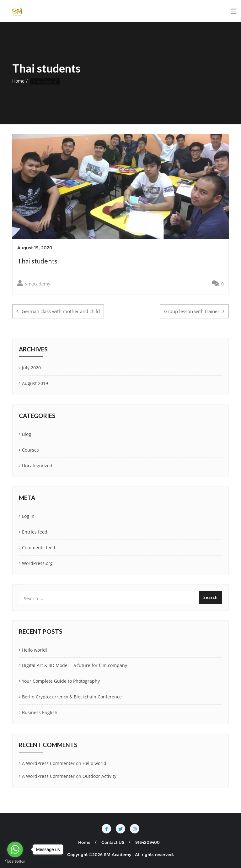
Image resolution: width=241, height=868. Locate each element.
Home (18, 81)
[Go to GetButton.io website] (15, 862)
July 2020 (31, 368)
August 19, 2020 (35, 248)
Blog (27, 434)
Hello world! (35, 650)
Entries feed (35, 532)
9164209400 (147, 842)
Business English (40, 712)
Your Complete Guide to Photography (61, 681)
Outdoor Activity (99, 776)
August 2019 (35, 383)
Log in (28, 516)
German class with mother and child (61, 311)
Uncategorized (37, 466)
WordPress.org (37, 563)
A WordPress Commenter (48, 763)
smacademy (34, 283)
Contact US (113, 842)
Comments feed (39, 548)
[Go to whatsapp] (15, 849)
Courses (30, 450)
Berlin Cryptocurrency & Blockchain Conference (72, 697)
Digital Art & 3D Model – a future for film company (75, 665)
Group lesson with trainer (192, 311)
